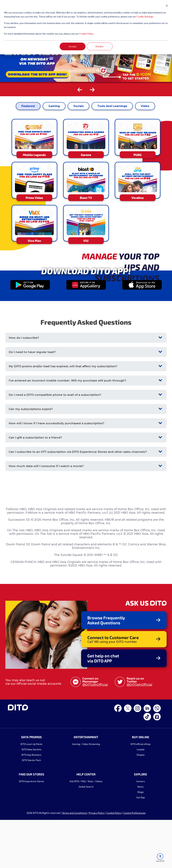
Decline (100, 46)
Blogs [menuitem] (141, 850)
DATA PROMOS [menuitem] (31, 795)
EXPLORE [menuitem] (141, 832)
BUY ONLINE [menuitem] (141, 795)
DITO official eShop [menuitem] (141, 802)
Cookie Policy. (87, 34)
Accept (73, 46)
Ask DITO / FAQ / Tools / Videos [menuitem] (86, 839)
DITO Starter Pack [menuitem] (31, 818)
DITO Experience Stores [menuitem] (31, 839)
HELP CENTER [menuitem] (86, 832)
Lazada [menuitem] (141, 807)
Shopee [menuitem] (141, 812)
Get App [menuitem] (141, 855)
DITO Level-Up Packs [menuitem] (31, 802)
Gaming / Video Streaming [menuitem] (86, 802)
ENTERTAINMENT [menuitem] (86, 795)
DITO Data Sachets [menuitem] (31, 807)
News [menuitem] (141, 844)
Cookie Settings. (145, 17)
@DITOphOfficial (95, 742)
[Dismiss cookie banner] (167, 6)
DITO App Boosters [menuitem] (31, 812)
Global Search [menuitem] (86, 844)
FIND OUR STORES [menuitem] (31, 832)
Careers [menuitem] (141, 839)
